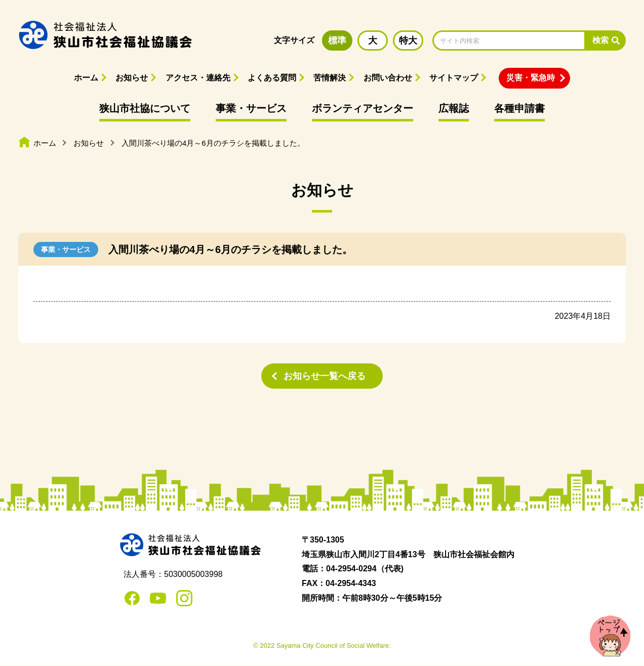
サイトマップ (454, 78)
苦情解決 (330, 78)
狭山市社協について (145, 108)
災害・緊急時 (531, 78)
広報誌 (454, 108)
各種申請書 (519, 108)
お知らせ (132, 78)
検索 (600, 40)
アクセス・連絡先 (198, 78)
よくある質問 (272, 78)
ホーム (86, 78)
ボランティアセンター (363, 108)
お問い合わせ (388, 78)
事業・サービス (251, 108)
